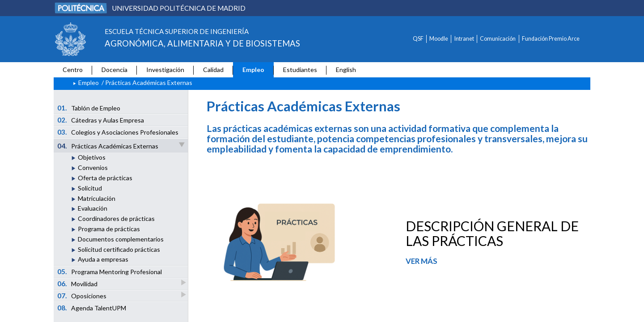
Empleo (253, 70)
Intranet (464, 39)
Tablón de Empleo (89, 108)
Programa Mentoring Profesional (110, 271)
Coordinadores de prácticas (116, 218)
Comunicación (498, 39)
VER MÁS (422, 261)
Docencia (114, 70)
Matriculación (97, 198)
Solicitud (90, 188)
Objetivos (92, 157)
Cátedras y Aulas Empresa (101, 120)
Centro (73, 70)
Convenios (93, 167)
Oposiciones (83, 295)
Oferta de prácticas (105, 178)
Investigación (165, 70)
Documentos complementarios (121, 239)
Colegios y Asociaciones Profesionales (118, 132)
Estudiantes (300, 70)
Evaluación (93, 208)
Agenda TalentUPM (92, 308)
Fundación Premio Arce (551, 39)
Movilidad (78, 283)
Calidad (213, 70)
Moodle (439, 39)
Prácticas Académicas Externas (121, 146)
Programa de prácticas (109, 229)
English (346, 70)
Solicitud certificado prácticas (119, 249)
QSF (418, 39)
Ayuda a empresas (103, 259)
